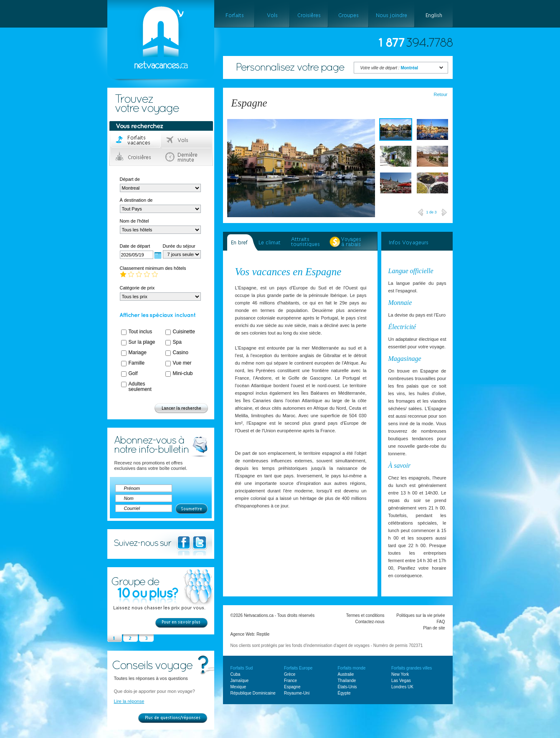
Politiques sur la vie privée (421, 615)
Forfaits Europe (298, 668)
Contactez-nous (370, 622)
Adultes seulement (140, 387)
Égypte (344, 693)
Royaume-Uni (297, 693)
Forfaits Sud (242, 668)
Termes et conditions (365, 615)
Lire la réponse (129, 701)
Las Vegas (401, 681)
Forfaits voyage (136, 140)
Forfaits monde (352, 668)
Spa (177, 342)
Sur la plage (142, 342)
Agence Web (242, 634)
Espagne (292, 687)
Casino (181, 353)
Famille (137, 363)
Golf (133, 373)
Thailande (347, 681)
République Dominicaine (253, 693)
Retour (440, 94)
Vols (187, 140)
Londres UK (402, 687)
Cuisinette (184, 332)
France (290, 681)
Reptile (263, 634)
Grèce (290, 674)
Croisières (136, 157)
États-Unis (347, 687)
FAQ (441, 622)
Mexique (238, 687)
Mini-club (183, 373)
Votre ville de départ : (389, 68)
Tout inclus (141, 332)
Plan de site (434, 628)
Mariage (138, 353)
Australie (346, 674)
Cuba (236, 674)
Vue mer (182, 363)
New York (400, 674)
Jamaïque (240, 681)
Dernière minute (187, 157)
